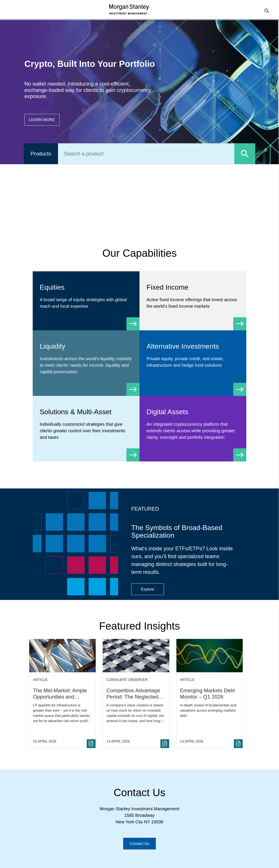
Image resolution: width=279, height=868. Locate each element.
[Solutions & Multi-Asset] (86, 429)
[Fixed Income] (193, 301)
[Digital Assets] (193, 429)
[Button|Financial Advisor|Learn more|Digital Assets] (42, 120)
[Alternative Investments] (193, 360)
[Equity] (86, 301)
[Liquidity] (86, 363)
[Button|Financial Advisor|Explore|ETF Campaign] (148, 589)
